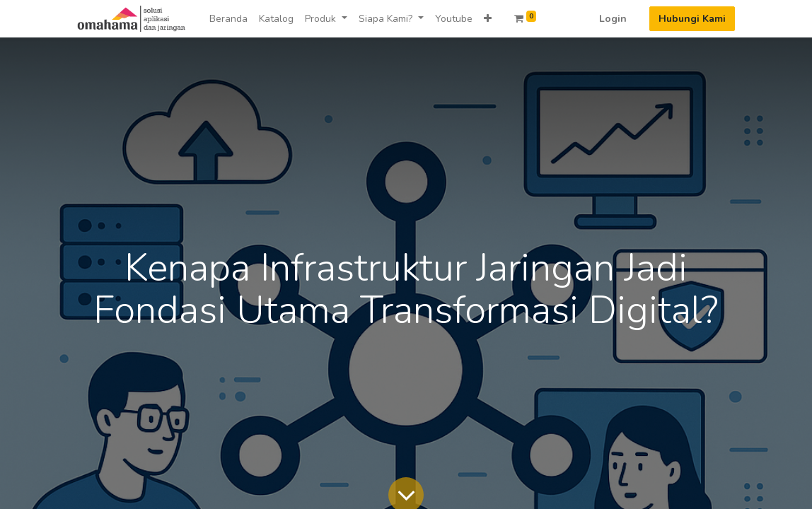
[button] (488, 19)
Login (613, 19)
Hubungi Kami (692, 19)
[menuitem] (228, 19)
